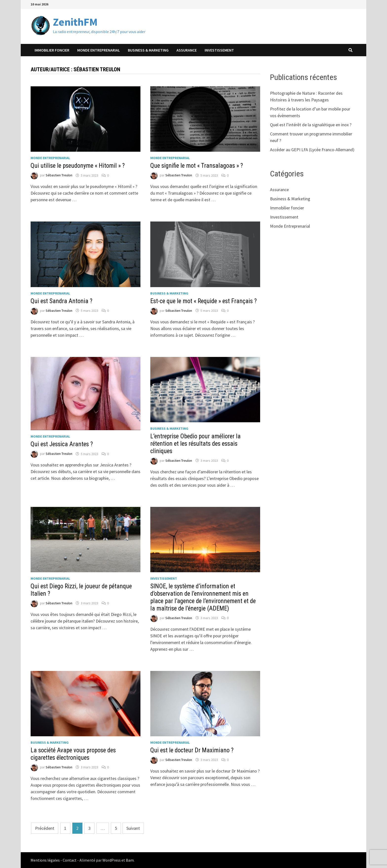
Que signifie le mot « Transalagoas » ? (197, 166)
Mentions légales (45, 860)
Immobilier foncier (52, 50)
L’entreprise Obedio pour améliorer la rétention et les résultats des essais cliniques (195, 444)
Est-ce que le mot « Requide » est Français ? (203, 301)
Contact (70, 860)
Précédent (45, 828)
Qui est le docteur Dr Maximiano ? (192, 750)
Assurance (187, 50)
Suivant (133, 828)
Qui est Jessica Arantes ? (62, 444)
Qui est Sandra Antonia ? (61, 301)
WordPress (112, 860)
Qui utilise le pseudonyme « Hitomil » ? (78, 166)
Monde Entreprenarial (99, 50)
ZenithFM (75, 22)
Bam (130, 860)
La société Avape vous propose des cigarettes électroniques (73, 754)
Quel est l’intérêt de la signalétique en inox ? (311, 125)
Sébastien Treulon (59, 175)
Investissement (219, 50)
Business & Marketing (148, 50)
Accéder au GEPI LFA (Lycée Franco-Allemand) (312, 150)
